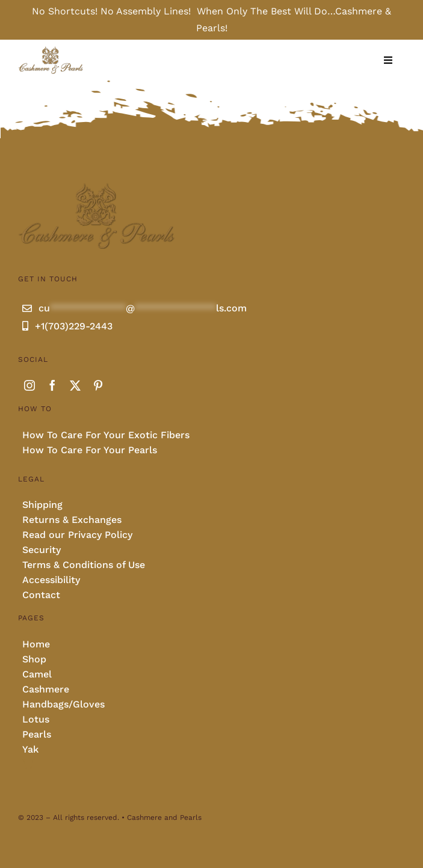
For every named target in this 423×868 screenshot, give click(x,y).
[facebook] (52, 385)
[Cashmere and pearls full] (51, 50)
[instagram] (29, 385)
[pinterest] (98, 385)
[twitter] (75, 385)
